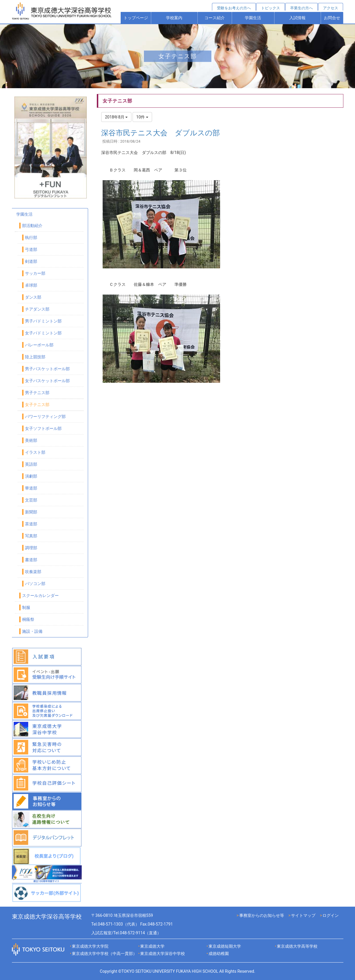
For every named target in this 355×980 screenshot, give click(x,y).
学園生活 (253, 18)
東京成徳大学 (152, 946)
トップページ (136, 18)
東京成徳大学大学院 (90, 946)
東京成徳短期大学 (225, 946)
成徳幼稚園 (219, 954)
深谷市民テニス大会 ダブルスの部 (160, 133)
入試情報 (297, 18)
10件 (142, 117)
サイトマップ (303, 915)
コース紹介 (215, 18)
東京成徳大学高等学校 (297, 946)
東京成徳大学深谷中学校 (163, 954)
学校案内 (174, 18)
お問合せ (332, 18)
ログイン (331, 915)
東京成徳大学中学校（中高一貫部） (104, 954)
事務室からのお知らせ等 (262, 915)
